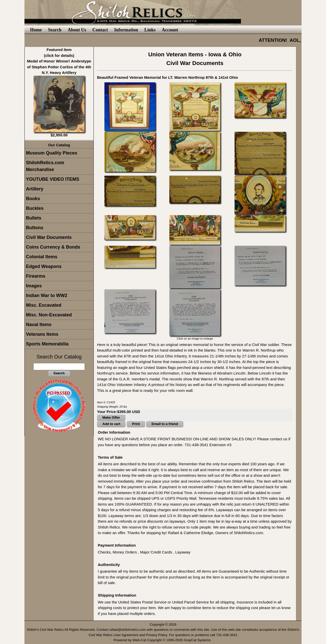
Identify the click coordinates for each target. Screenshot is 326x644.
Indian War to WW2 (47, 295)
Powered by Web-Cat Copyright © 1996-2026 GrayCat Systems (163, 640)
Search (55, 30)
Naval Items (39, 325)
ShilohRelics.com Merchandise (45, 166)
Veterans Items (42, 334)
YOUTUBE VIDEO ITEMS (53, 179)
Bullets (34, 218)
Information (126, 30)
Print (136, 424)
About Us (77, 30)
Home (36, 30)
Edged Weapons (44, 266)
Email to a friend (165, 424)
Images (34, 286)
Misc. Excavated (44, 305)
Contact (100, 30)
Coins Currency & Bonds (53, 247)
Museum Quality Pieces (52, 153)
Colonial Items (42, 257)
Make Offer (111, 417)
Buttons (35, 228)
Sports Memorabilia (47, 344)
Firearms (36, 276)
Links (150, 30)
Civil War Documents (49, 237)
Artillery (35, 189)
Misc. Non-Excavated (49, 315)
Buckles (35, 208)
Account (170, 30)
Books (33, 199)
